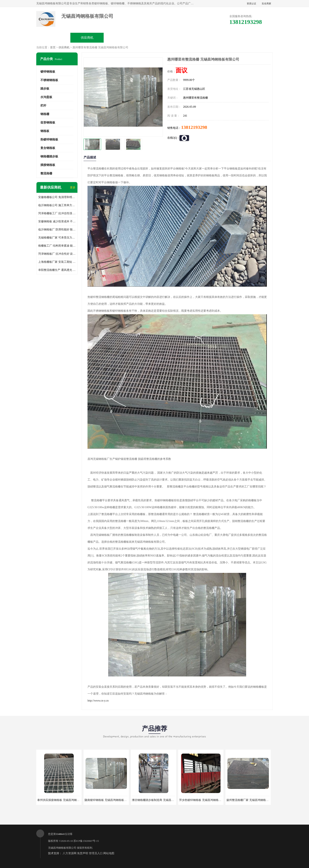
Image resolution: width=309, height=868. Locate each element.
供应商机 (87, 38)
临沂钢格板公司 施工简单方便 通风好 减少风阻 (57, 205)
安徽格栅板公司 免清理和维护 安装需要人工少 (57, 197)
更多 (73, 188)
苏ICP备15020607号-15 (86, 841)
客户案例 (222, 38)
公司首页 (53, 38)
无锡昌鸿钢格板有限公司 (62, 848)
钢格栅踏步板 (49, 156)
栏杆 (43, 106)
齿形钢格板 (48, 123)
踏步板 (45, 89)
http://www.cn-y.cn (98, 701)
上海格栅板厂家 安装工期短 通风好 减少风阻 (57, 262)
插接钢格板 (48, 165)
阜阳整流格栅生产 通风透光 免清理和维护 (57, 270)
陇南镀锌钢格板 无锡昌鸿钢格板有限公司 (110, 800)
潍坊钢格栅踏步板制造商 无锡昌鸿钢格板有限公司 (163, 800)
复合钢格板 (48, 148)
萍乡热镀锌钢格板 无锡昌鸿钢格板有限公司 (206, 800)
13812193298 (194, 127)
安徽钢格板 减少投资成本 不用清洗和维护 (57, 221)
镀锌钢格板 (48, 72)
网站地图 (109, 853)
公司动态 (188, 38)
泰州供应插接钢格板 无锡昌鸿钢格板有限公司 (65, 800)
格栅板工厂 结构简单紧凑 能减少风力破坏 (57, 246)
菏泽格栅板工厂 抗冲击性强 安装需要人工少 (57, 213)
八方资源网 (70, 853)
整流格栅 (46, 173)
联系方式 (256, 38)
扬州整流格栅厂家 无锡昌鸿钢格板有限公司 (253, 800)
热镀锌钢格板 (49, 139)
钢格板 (45, 131)
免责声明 (83, 853)
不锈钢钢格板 (49, 80)
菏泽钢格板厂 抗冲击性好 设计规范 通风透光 (57, 254)
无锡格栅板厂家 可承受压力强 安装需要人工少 (57, 238)
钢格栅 (45, 114)
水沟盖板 (46, 97)
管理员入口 (96, 853)
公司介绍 (154, 38)
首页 (53, 47)
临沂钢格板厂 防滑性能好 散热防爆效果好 (57, 230)
